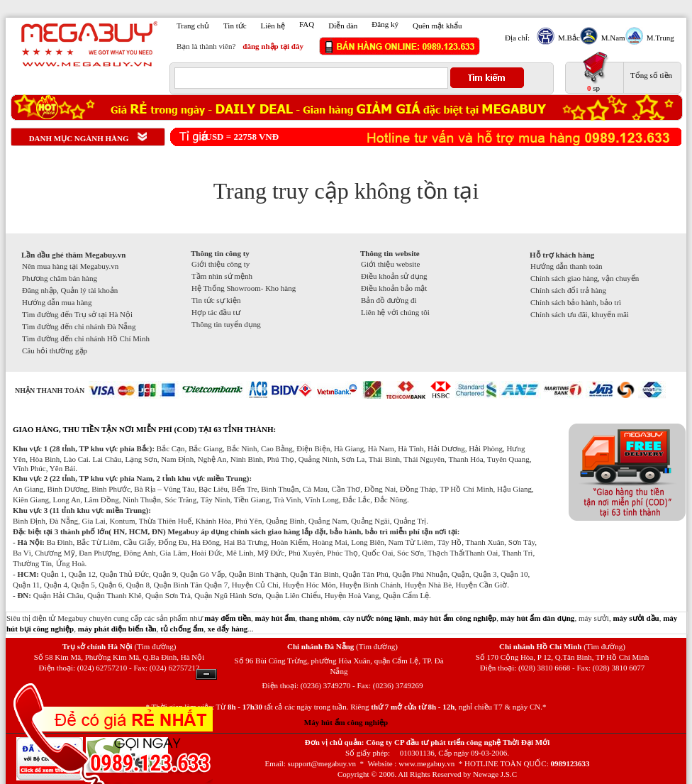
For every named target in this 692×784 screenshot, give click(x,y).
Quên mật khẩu (437, 26)
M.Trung (659, 38)
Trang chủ (193, 26)
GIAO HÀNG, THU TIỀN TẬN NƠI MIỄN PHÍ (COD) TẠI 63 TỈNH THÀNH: (144, 429)
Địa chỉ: (517, 38)
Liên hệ (273, 26)
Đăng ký (385, 24)
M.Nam (612, 38)
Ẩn (206, 674)
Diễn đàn (343, 26)
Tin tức (235, 26)
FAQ (307, 24)
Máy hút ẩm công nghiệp (346, 722)
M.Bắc (567, 38)
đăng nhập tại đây (273, 46)
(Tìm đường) (155, 646)
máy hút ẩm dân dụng (538, 618)
